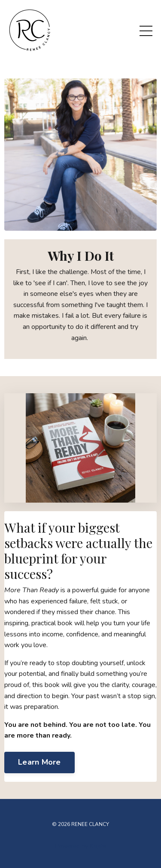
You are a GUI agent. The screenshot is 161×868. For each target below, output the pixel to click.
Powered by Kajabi (81, 846)
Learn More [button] (39, 762)
